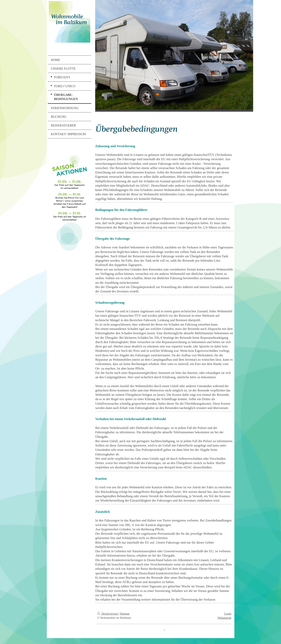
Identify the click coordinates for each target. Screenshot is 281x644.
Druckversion (108, 614)
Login (228, 614)
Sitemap (125, 614)
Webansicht (225, 618)
